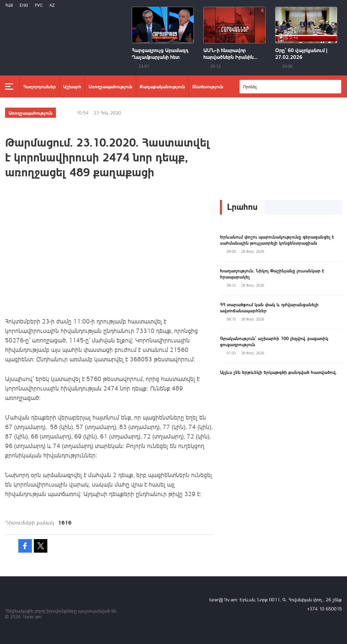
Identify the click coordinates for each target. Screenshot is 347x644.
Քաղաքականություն (162, 86)
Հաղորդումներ (40, 86)
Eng (24, 5)
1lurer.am (32, 616)
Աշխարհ (72, 86)
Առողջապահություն (110, 86)
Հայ (9, 5)
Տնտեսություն (208, 86)
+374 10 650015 (324, 609)
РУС (39, 5)
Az (52, 5)
